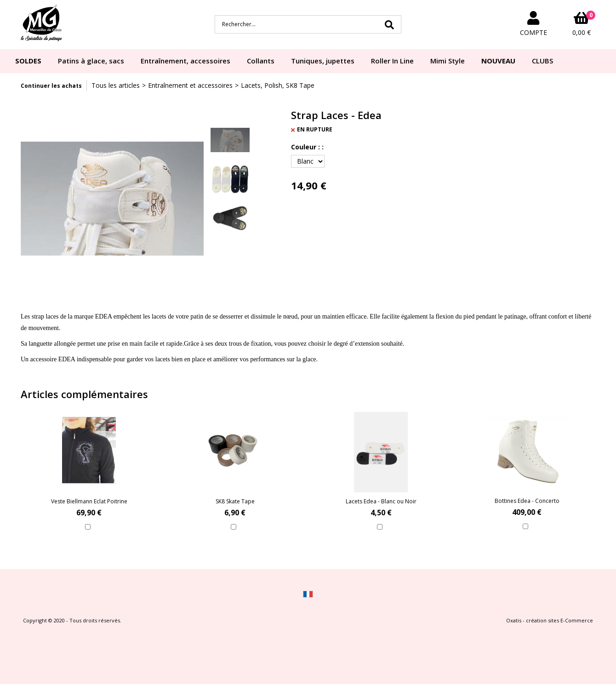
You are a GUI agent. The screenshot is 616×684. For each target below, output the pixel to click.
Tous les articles (116, 85)
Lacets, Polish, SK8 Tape (278, 85)
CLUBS (542, 61)
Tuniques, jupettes (323, 61)
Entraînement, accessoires (185, 61)
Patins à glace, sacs (91, 61)
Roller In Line (392, 61)
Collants (261, 61)
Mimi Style (448, 61)
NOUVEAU (498, 61)
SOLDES (28, 61)
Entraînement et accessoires (190, 85)
